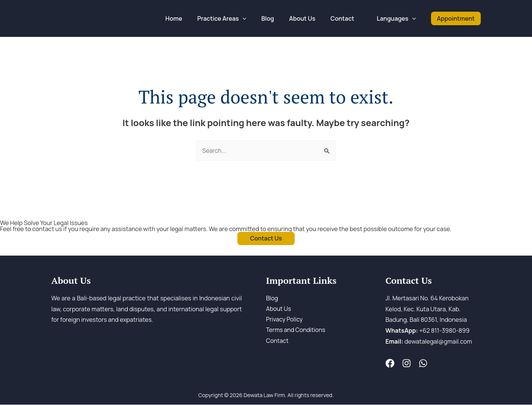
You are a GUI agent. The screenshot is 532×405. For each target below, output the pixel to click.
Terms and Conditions (296, 331)
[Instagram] (405, 364)
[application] (256, 18)
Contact (277, 342)
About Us (279, 309)
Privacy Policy (285, 320)
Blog (272, 298)
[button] (456, 18)
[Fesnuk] (390, 364)
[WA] (420, 364)
